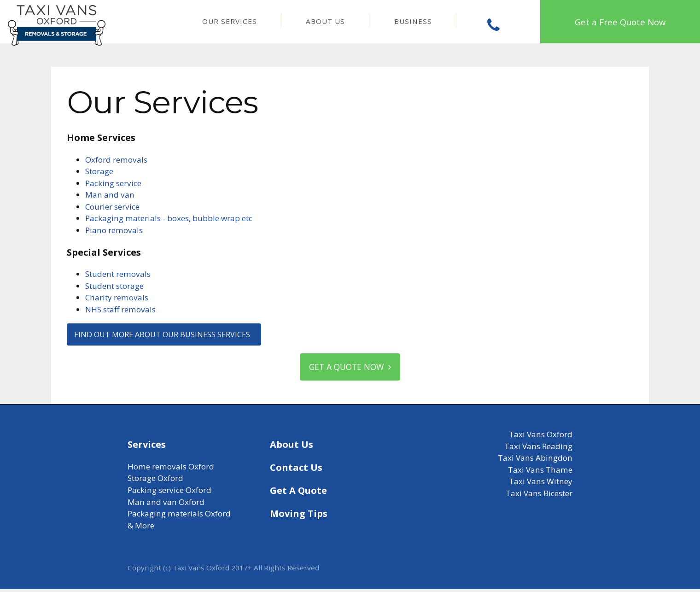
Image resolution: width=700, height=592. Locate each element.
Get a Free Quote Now (620, 22)
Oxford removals (116, 160)
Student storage (114, 286)
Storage (99, 171)
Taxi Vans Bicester (539, 496)
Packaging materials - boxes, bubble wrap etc (169, 218)
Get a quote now (350, 369)
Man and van (110, 195)
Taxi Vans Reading (538, 449)
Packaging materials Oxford (179, 516)
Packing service (113, 183)
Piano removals (114, 230)
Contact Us (296, 470)
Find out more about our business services (168, 335)
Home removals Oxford (171, 469)
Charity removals (117, 297)
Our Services (230, 21)
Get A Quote (298, 493)
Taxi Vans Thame (540, 472)
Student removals (118, 274)
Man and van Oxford (166, 505)
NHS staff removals (120, 309)
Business (413, 21)
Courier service (112, 207)
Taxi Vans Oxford (541, 437)
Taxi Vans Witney (541, 484)
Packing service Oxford (169, 493)
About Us (325, 21)
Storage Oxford (155, 481)
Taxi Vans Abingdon (535, 460)
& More (141, 528)
